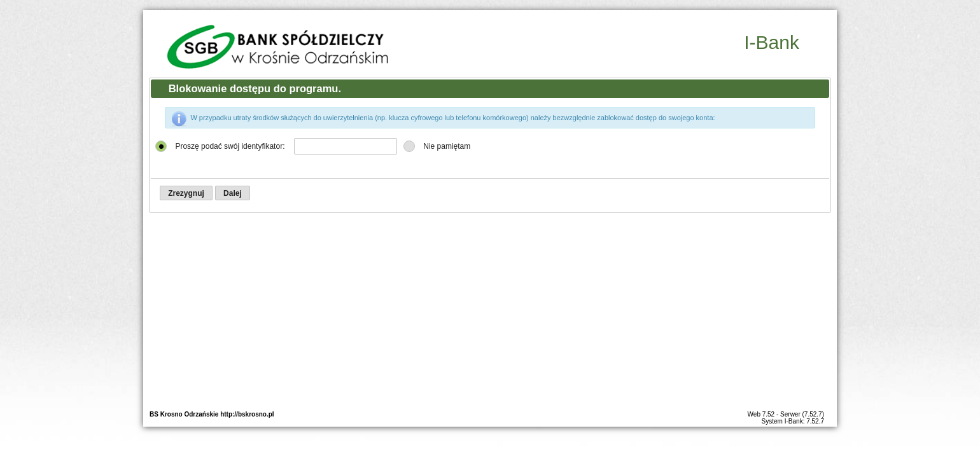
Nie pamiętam (447, 146)
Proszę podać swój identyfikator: (230, 146)
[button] (186, 193)
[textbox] (346, 146)
